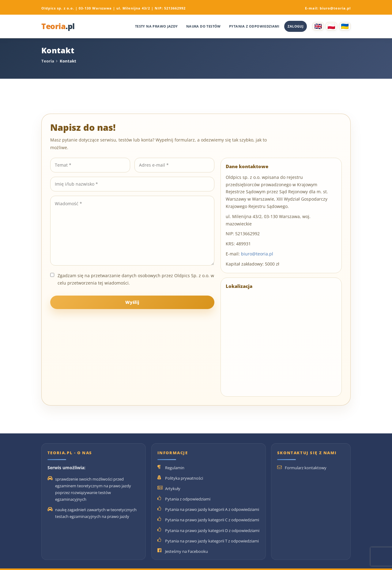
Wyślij (132, 302)
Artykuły (173, 489)
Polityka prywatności (184, 478)
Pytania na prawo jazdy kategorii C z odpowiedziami (212, 520)
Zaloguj (296, 26)
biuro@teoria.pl (335, 8)
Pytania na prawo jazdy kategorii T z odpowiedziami (212, 541)
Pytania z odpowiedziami (254, 26)
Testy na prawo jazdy (156, 26)
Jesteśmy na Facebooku (187, 551)
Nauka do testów (204, 26)
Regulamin (175, 468)
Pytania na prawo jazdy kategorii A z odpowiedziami (212, 509)
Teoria (58, 26)
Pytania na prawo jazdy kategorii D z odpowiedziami (212, 530)
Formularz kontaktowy (306, 468)
